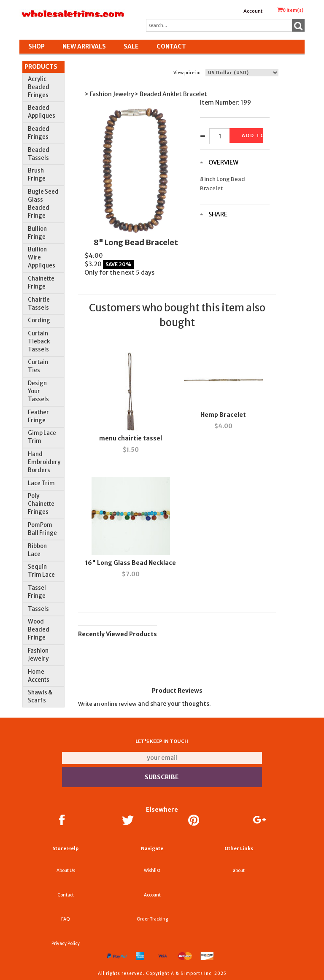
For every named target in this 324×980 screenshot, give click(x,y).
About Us (66, 871)
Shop (36, 46)
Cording (39, 320)
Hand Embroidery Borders (44, 462)
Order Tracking (152, 919)
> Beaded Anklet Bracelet (171, 94)
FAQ (66, 919)
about (239, 871)
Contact (171, 46)
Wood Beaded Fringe (39, 630)
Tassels (38, 609)
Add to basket (252, 135)
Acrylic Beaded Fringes (39, 87)
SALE (131, 46)
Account (253, 11)
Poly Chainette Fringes (41, 504)
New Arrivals (84, 46)
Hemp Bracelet (223, 415)
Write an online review (107, 704)
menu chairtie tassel (131, 438)
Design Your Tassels (38, 391)
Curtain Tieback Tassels (39, 342)
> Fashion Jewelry (109, 94)
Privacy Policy (66, 944)
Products (41, 67)
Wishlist (152, 871)
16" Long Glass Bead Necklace (131, 563)
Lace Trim (41, 483)
